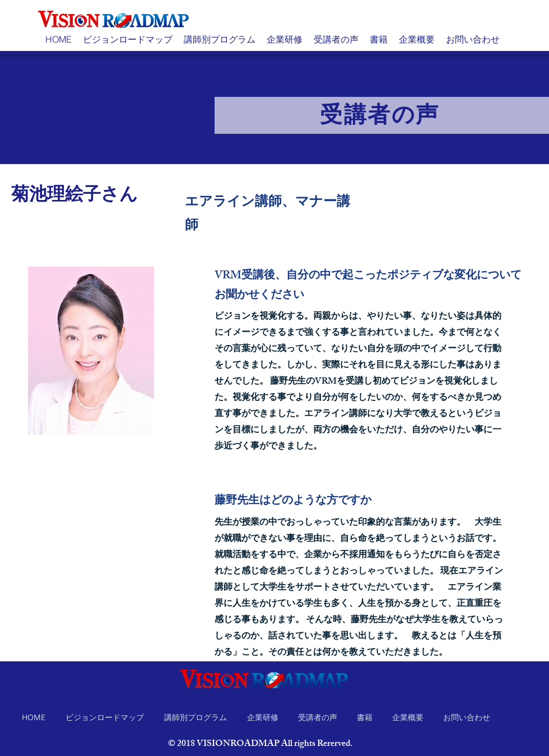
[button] (128, 39)
